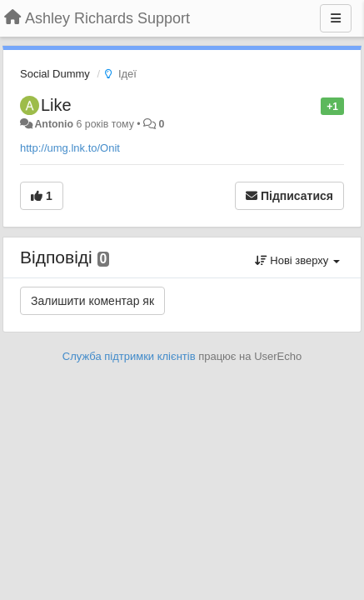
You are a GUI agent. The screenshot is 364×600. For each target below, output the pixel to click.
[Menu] (336, 18)
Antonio (54, 124)
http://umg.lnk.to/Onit (70, 148)
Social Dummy (55, 74)
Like (56, 105)
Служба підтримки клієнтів (129, 356)
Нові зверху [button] (297, 260)
